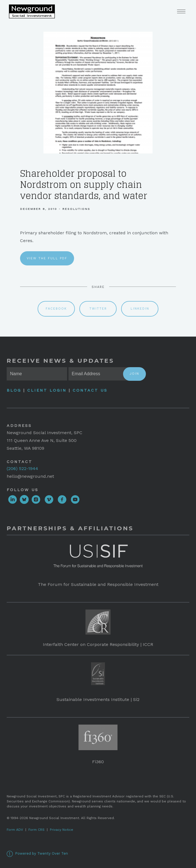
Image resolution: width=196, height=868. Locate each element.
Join (134, 374)
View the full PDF (47, 258)
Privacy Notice (62, 830)
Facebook (56, 309)
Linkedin (140, 309)
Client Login (47, 390)
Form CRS (36, 830)
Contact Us (90, 390)
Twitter (98, 309)
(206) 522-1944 (22, 468)
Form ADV (15, 830)
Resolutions (76, 209)
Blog (15, 390)
